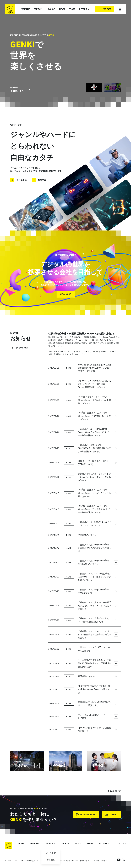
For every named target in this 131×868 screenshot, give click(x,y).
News (62, 9)
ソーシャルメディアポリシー (68, 861)
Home (21, 843)
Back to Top (114, 791)
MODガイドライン (100, 861)
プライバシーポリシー (48, 861)
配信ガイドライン (86, 861)
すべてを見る (19, 348)
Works (52, 9)
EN (125, 843)
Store (72, 9)
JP (119, 843)
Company (25, 9)
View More (66, 294)
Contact (105, 9)
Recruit (85, 9)
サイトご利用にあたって (30, 861)
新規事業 (39, 180)
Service (39, 9)
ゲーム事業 (18, 180)
